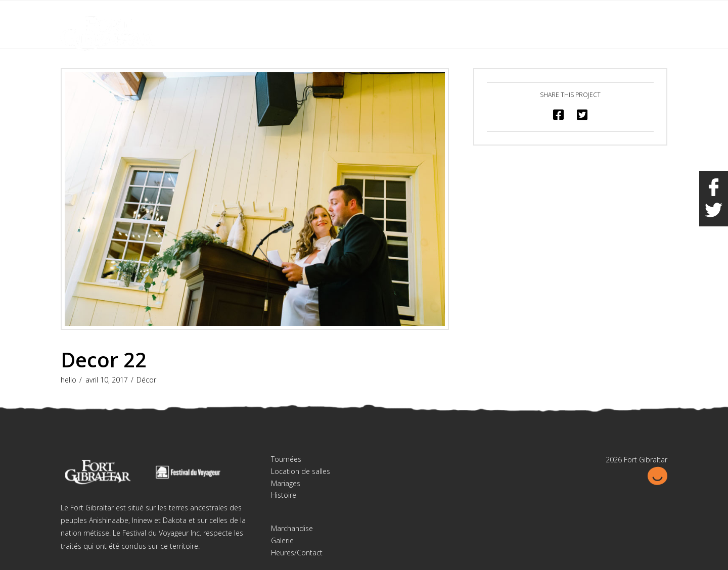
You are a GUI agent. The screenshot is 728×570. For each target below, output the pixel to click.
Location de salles (301, 471)
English (616, 14)
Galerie (282, 540)
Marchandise (292, 528)
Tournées (286, 459)
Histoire (284, 495)
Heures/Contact (297, 553)
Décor (146, 380)
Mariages (286, 483)
